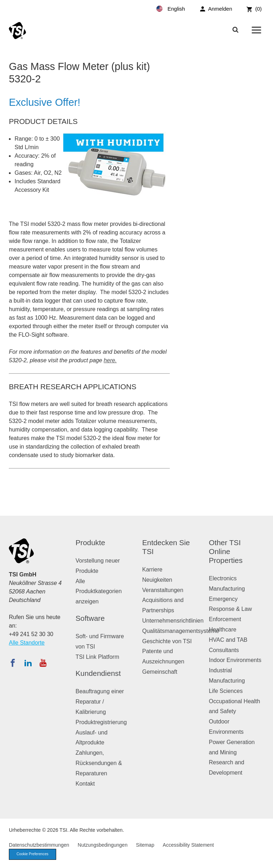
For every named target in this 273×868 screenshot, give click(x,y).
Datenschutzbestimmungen (39, 845)
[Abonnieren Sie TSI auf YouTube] (43, 663)
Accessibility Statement (188, 845)
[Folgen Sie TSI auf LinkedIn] (28, 663)
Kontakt (85, 784)
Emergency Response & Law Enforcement (231, 609)
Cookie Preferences (34, 855)
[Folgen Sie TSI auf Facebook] (13, 663)
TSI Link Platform (98, 657)
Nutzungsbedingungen (103, 845)
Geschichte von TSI (167, 641)
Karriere (152, 569)
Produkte (90, 542)
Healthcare (223, 630)
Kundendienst (98, 673)
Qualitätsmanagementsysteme (181, 631)
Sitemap (145, 845)
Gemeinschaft (160, 672)
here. (110, 360)
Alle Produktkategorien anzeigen (99, 592)
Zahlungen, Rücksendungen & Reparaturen (99, 763)
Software (90, 618)
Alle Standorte (27, 643)
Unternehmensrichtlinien (173, 621)
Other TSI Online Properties (226, 551)
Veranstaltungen (163, 590)
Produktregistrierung (101, 722)
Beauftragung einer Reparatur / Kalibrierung (100, 702)
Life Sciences (226, 691)
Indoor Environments (235, 660)
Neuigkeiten (157, 580)
